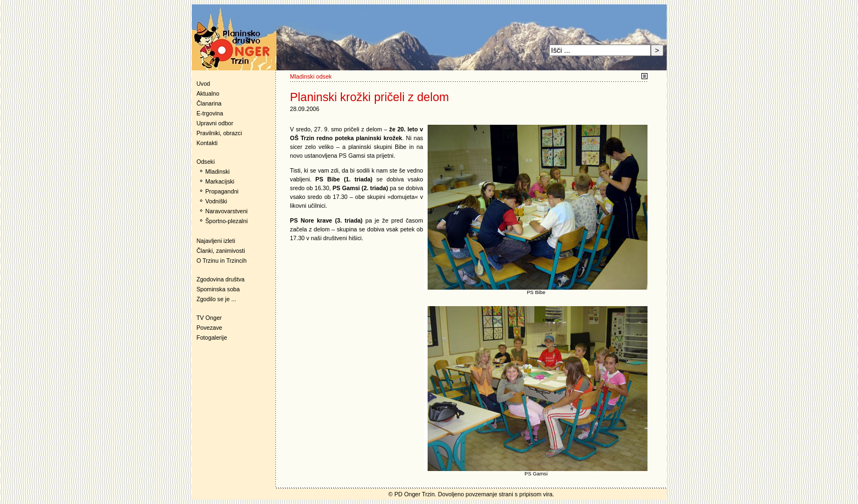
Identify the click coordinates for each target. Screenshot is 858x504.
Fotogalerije (212, 337)
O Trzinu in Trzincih (221, 261)
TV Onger (207, 318)
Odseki (203, 162)
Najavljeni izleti (215, 241)
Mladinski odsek (311, 76)
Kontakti (207, 143)
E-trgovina (210, 113)
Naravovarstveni (227, 211)
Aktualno (207, 93)
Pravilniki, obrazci (219, 133)
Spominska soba (218, 289)
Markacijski (220, 181)
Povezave (209, 328)
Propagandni (222, 191)
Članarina (209, 103)
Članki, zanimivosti (220, 251)
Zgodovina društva (218, 279)
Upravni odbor (215, 123)
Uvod (203, 84)
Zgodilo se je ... (216, 299)
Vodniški (217, 201)
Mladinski (218, 171)
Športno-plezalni (227, 221)
